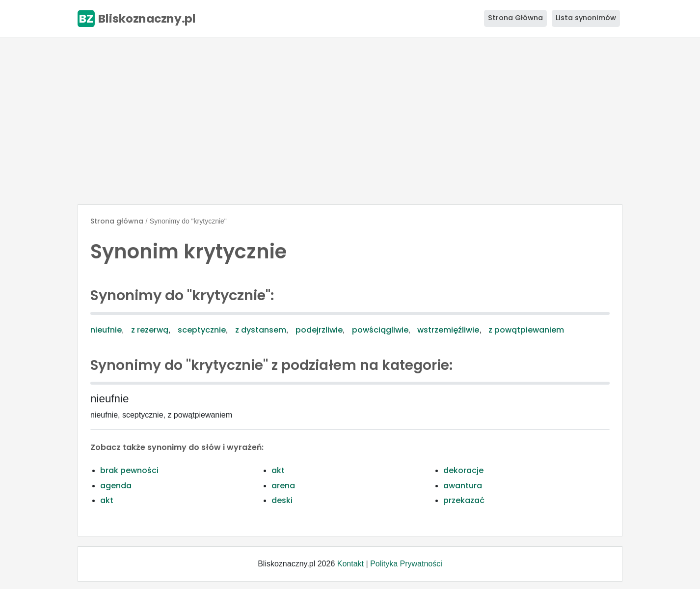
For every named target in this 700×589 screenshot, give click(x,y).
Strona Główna (515, 18)
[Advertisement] (350, 121)
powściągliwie (380, 330)
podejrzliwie (319, 330)
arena (283, 486)
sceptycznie (202, 330)
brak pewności (129, 470)
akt (278, 470)
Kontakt (350, 564)
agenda (116, 486)
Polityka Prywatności (406, 564)
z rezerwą (150, 330)
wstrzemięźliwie (448, 330)
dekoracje (463, 470)
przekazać (464, 500)
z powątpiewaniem (526, 330)
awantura (463, 486)
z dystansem (261, 330)
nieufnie (106, 330)
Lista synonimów (586, 18)
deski (282, 500)
